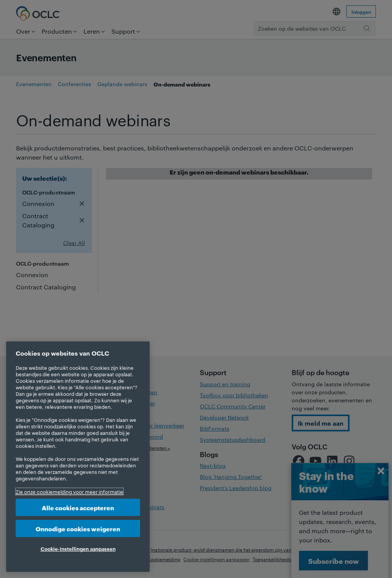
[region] (78, 457)
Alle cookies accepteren (78, 507)
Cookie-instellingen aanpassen (78, 549)
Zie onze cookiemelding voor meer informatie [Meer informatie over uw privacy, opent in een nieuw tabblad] (69, 491)
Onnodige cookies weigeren (78, 528)
